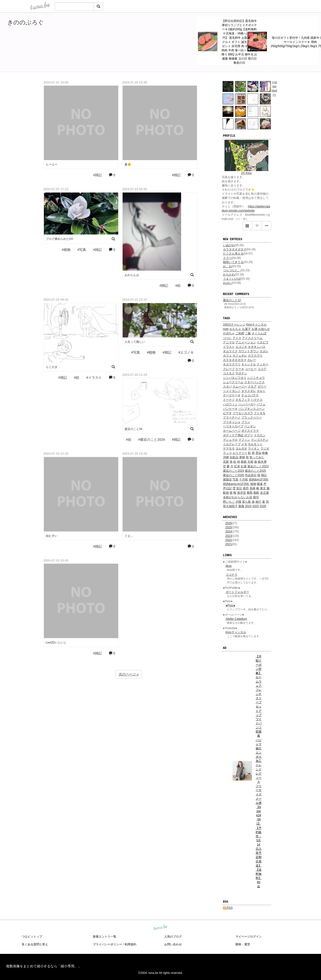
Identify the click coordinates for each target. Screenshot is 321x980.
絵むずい (52, 536)
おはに (227, 283)
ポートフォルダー (237, 592)
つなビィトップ (32, 937)
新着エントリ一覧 (105, 937)
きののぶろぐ (26, 22)
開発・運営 (243, 944)
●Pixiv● (231, 605)
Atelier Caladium (236, 619)
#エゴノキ (186, 352)
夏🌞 (128, 164)
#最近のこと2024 (151, 439)
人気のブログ (173, 937)
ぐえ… (129, 536)
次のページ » (129, 674)
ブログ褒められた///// (60, 239)
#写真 (82, 250)
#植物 (66, 250)
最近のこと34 (133, 429)
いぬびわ (229, 245)
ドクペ (227, 258)
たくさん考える (233, 254)
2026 (229, 523)
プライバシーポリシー (107, 944)
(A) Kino (246, 173)
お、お (227, 266)
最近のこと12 (232, 300)
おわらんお (132, 275)
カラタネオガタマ (235, 249)
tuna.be (160, 928)
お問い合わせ (173, 944)
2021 (229, 544)
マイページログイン (249, 937)
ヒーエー (52, 164)
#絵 (178, 286)
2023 (229, 536)
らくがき (52, 367)
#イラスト (94, 378)
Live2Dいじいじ (56, 643)
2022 (229, 540)
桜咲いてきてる (233, 262)
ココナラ (232, 575)
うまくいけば (232, 279)
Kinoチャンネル (236, 632)
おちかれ (229, 275)
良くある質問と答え (35, 944)
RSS (228, 908)
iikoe (229, 566)
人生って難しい (135, 342)
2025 (229, 527)
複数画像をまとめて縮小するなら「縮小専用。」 (44, 966)
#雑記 (97, 175)
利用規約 (130, 944)
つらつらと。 (232, 270)
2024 (229, 531)
